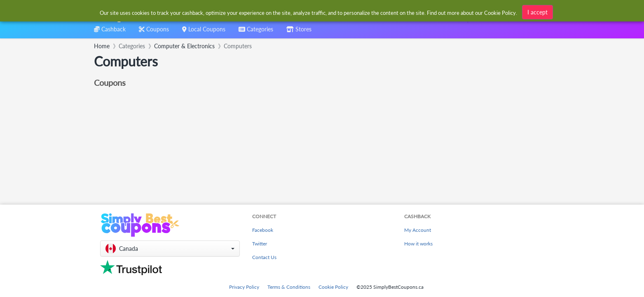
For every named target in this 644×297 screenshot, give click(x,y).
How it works (418, 244)
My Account (418, 230)
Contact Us (264, 257)
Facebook (263, 230)
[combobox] (309, 12)
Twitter (260, 244)
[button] (170, 249)
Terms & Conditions (289, 287)
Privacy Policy (244, 287)
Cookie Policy (333, 287)
